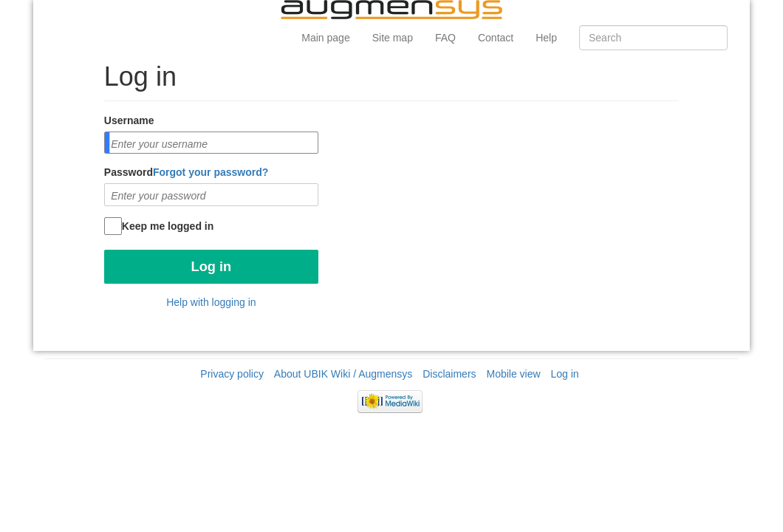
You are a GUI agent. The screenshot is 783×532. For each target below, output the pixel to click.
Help (546, 38)
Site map (393, 38)
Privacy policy (232, 374)
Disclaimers (449, 374)
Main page (325, 38)
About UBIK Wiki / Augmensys (343, 374)
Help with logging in (211, 302)
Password (186, 172)
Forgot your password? (211, 172)
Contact (496, 38)
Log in (565, 374)
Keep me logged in (168, 226)
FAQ (445, 38)
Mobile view (513, 374)
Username (129, 120)
